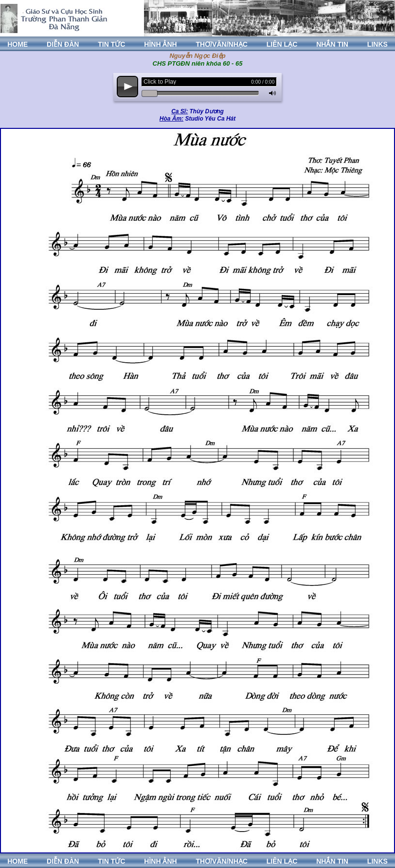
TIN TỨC (111, 44)
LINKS (377, 44)
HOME (18, 44)
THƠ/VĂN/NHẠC (222, 44)
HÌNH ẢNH (160, 44)
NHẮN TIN (332, 44)
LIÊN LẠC (282, 44)
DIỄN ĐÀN (63, 44)
